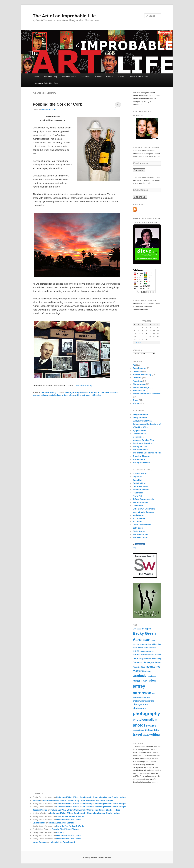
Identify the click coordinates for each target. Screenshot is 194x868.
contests (150, 651)
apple (139, 629)
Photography (139, 384)
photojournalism (145, 719)
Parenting (137, 381)
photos (139, 725)
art (143, 629)
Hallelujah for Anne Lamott (69, 820)
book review (138, 648)
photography (146, 713)
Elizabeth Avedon (141, 490)
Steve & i (143, 730)
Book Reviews (139, 368)
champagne (69, 392)
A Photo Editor (140, 474)
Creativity (137, 371)
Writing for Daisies (141, 462)
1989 (135, 629)
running (136, 730)
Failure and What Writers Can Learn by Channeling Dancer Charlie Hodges (91, 797)
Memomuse (138, 437)
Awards (121, 77)
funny (149, 671)
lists (154, 694)
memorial (114, 392)
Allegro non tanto (141, 414)
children (153, 648)
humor (136, 681)
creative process (155, 655)
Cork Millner (94, 392)
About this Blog (50, 77)
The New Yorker (140, 538)
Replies (96, 395)
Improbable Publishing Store (46, 83)
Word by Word (139, 459)
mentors (36, 395)
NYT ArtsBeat (139, 518)
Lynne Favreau (40, 842)
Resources (86, 77)
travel (137, 734)
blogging (157, 644)
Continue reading (85, 386)
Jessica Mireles (40, 810)
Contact (110, 77)
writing (155, 734)
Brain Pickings (140, 483)
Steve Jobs (153, 730)
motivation (137, 698)
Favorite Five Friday (142, 374)
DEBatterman (39, 823)
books (147, 648)
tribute (71, 395)
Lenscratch (138, 506)
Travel (136, 400)
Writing (53, 392)
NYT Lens (137, 522)
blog (134, 548)
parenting (150, 701)
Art (134, 365)
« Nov (139, 343)
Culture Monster (140, 486)
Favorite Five (139, 667)
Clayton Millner (82, 392)
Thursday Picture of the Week (147, 394)
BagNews (137, 477)
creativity (138, 658)
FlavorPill (137, 496)
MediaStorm (138, 515)
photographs (140, 708)
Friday (143, 671)
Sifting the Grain (140, 446)
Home (36, 77)
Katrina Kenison (140, 502)
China (136, 651)
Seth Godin (138, 528)
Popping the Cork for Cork (57, 104)
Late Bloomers (140, 434)
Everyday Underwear (143, 421)
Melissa (36, 800)
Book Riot (137, 480)
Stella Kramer (139, 531)
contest (143, 651)
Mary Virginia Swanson (144, 512)
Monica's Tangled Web (143, 440)
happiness (151, 676)
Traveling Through (141, 456)
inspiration (148, 680)
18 (118, 105)
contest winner (140, 655)
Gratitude (45, 392)
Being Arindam (140, 418)
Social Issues (139, 391)
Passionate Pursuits (142, 443)
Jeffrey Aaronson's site (144, 499)
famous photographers (147, 663)
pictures (151, 726)
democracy (156, 659)
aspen (148, 629)
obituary (44, 395)
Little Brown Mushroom (144, 509)
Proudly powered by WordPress (97, 857)
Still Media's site (140, 534)
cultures (148, 659)
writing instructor (83, 395)
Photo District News (142, 525)
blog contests (146, 644)
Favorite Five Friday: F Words (70, 816)
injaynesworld (139, 431)
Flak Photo (138, 493)
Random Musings (141, 387)
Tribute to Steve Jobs (138, 77)
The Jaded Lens (140, 450)
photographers (141, 704)
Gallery (98, 77)
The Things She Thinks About (147, 453)
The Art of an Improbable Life (64, 16)
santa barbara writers (58, 395)
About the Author (69, 77)
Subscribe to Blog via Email (147, 147)
